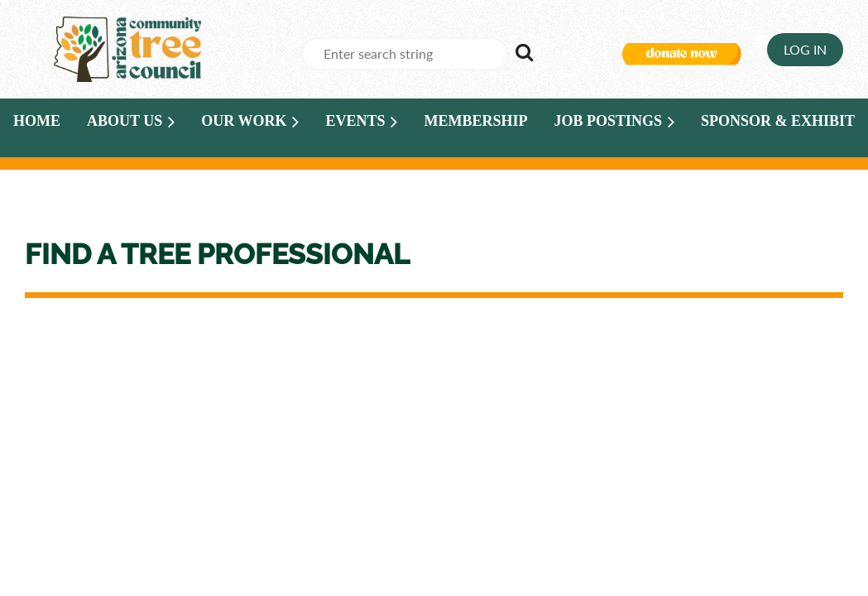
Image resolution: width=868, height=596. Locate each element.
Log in (805, 49)
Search (524, 52)
